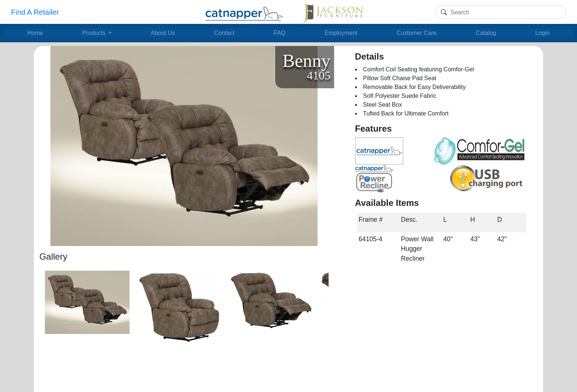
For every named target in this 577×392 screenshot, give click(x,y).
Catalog (486, 33)
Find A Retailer (35, 12)
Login (543, 33)
